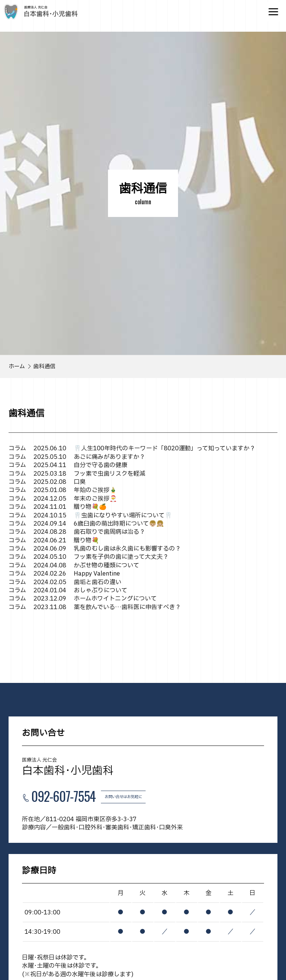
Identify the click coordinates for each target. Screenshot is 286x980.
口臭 (47, 482)
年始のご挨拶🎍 (63, 490)
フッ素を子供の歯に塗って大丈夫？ (89, 557)
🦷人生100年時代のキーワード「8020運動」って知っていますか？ (132, 448)
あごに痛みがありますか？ (77, 457)
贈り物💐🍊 (58, 507)
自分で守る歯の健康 (68, 465)
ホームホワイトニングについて (83, 599)
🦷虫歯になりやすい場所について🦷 (90, 516)
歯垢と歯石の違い (65, 582)
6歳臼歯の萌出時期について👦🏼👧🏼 (86, 524)
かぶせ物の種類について (74, 565)
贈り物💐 (54, 541)
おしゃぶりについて (68, 590)
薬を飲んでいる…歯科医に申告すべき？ (95, 607)
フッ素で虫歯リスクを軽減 (77, 474)
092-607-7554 (63, 797)
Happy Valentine (64, 574)
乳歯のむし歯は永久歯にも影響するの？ (95, 549)
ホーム (17, 367)
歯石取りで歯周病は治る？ (77, 532)
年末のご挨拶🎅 (63, 499)
